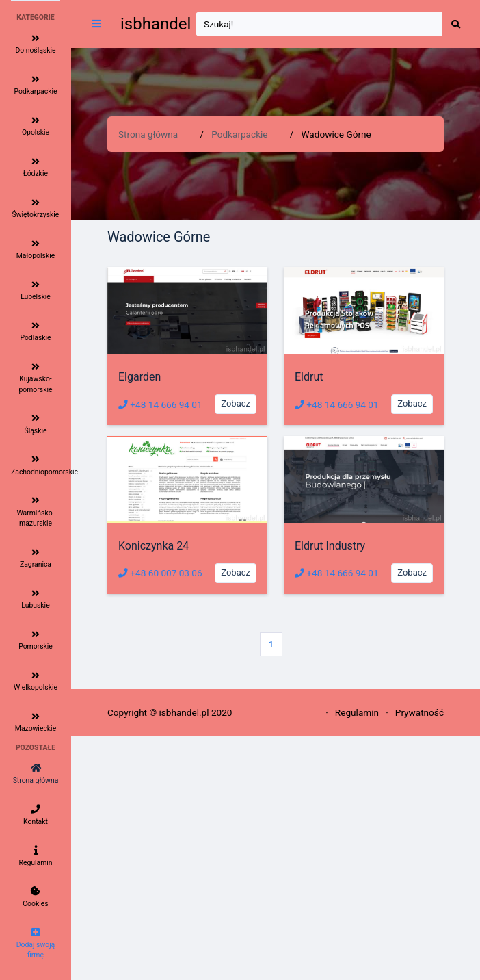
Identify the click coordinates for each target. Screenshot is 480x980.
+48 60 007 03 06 (160, 573)
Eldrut (309, 377)
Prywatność (419, 712)
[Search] (319, 24)
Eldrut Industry (330, 546)
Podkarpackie (239, 134)
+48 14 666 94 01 (160, 404)
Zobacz (236, 403)
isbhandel (156, 24)
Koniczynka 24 (154, 546)
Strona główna (148, 134)
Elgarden (139, 377)
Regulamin (357, 712)
